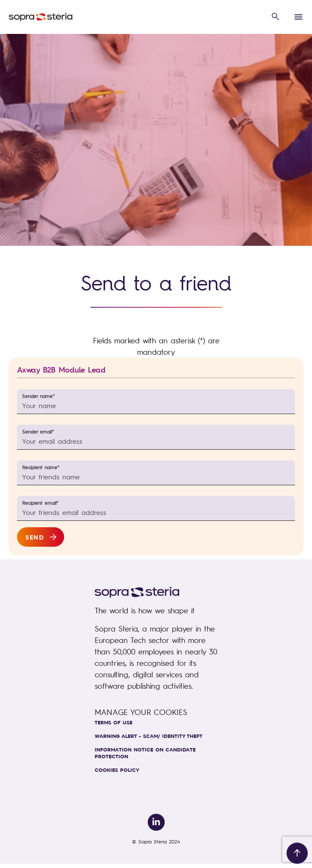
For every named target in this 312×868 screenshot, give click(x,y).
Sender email (38, 432)
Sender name (38, 396)
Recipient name (41, 467)
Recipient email (40, 503)
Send (35, 537)
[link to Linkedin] (156, 822)
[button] (275, 17)
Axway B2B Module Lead (61, 370)
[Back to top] (297, 853)
